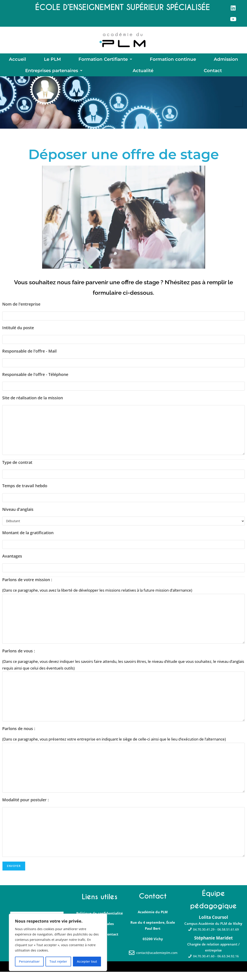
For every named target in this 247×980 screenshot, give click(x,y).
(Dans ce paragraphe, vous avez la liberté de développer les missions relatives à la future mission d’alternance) (97, 598)
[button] (105, 61)
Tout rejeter (58, 961)
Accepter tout (87, 961)
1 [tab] (116, 131)
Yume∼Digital (94, 974)
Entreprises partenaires (54, 77)
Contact (213, 77)
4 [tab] (131, 131)
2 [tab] (121, 131)
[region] (58, 942)
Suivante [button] (238, 111)
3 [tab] (126, 131)
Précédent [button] (9, 111)
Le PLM (52, 61)
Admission (226, 61)
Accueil (17, 61)
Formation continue (173, 61)
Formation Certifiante (105, 61)
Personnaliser (29, 961)
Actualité (143, 77)
